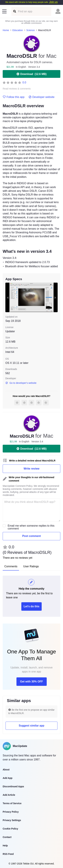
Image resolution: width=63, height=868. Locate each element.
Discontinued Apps (13, 786)
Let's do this (32, 606)
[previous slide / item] (8, 297)
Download (32, 74)
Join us (53, 2)
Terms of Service (12, 803)
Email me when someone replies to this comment (31, 527)
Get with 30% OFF (31, 682)
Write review (32, 469)
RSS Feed (8, 854)
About (6, 770)
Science (31, 30)
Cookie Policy (10, 829)
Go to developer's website (21, 383)
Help (5, 846)
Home (6, 30)
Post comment (31, 536)
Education (18, 30)
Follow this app (14, 97)
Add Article (9, 795)
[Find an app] (14, 11)
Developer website (42, 97)
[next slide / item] (55, 297)
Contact (7, 837)
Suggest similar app (31, 726)
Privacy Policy (11, 812)
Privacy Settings (12, 820)
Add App (8, 778)
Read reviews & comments (17, 89)
